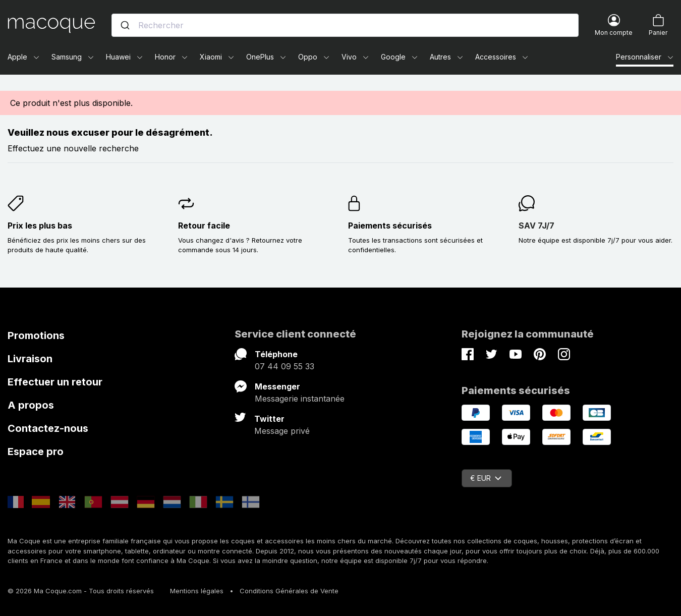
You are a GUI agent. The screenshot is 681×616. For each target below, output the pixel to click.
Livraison (30, 359)
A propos (31, 405)
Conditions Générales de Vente (289, 591)
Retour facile (204, 226)
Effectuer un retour (55, 382)
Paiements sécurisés (390, 226)
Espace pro (36, 452)
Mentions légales (197, 591)
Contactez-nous (48, 428)
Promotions (36, 335)
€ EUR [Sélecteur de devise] (486, 478)
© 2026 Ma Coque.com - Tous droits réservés (81, 591)
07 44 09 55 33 (285, 366)
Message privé (282, 431)
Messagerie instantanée (300, 399)
